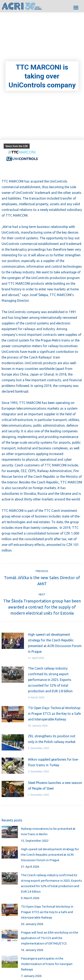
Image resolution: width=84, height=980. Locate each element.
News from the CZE (17, 146)
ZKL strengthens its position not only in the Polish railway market (52, 739)
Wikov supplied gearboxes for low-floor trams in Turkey (53, 762)
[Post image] (13, 641)
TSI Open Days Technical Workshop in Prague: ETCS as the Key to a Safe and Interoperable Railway (54, 714)
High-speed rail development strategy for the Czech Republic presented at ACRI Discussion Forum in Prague (55, 643)
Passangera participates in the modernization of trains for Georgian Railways (47, 964)
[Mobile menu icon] (76, 8)
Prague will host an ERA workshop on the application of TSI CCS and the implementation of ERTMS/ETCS (50, 938)
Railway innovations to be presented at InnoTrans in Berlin (48, 831)
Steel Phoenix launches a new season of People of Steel (55, 786)
